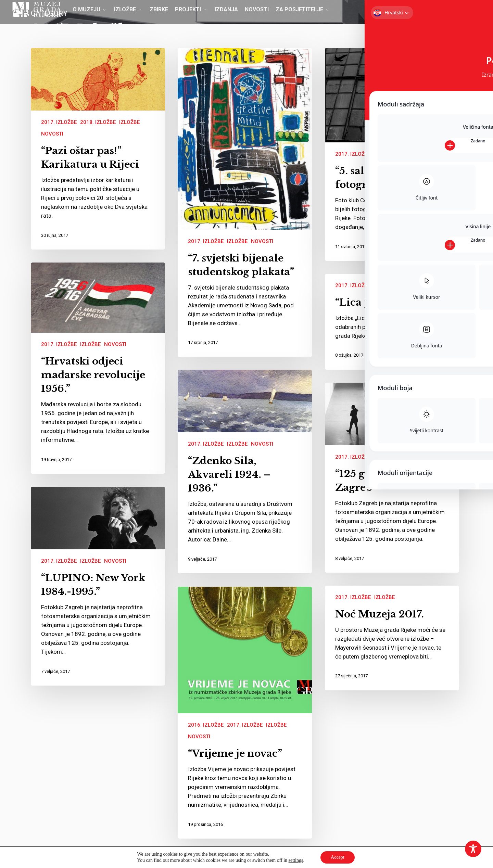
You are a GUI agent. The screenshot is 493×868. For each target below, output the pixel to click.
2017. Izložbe (59, 122)
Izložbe (129, 122)
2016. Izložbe (206, 725)
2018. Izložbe (98, 122)
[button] (477, 12)
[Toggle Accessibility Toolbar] (473, 849)
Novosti (52, 134)
